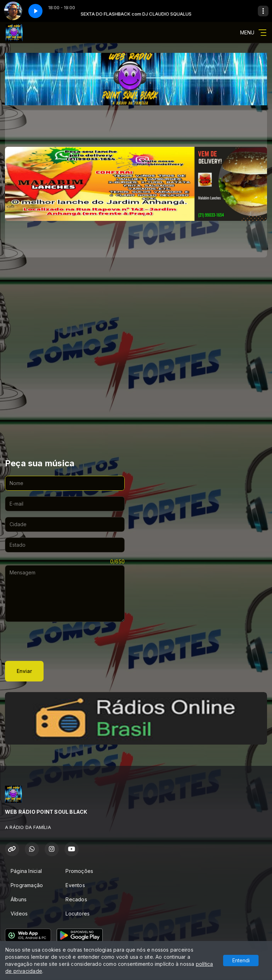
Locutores (78, 914)
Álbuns (19, 899)
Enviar (24, 671)
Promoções (79, 871)
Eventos (75, 885)
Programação (27, 885)
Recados (76, 899)
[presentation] (59, 641)
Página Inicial (26, 871)
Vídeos (19, 914)
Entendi (241, 960)
